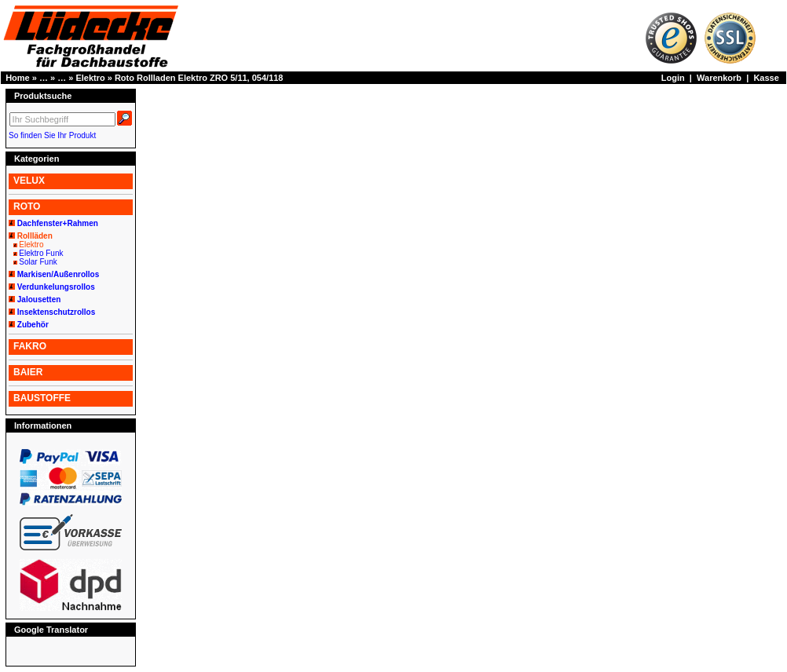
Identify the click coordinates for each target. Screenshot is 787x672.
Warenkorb (719, 78)
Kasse (766, 78)
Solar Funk (38, 262)
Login (673, 78)
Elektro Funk (41, 253)
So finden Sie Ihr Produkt (52, 135)
